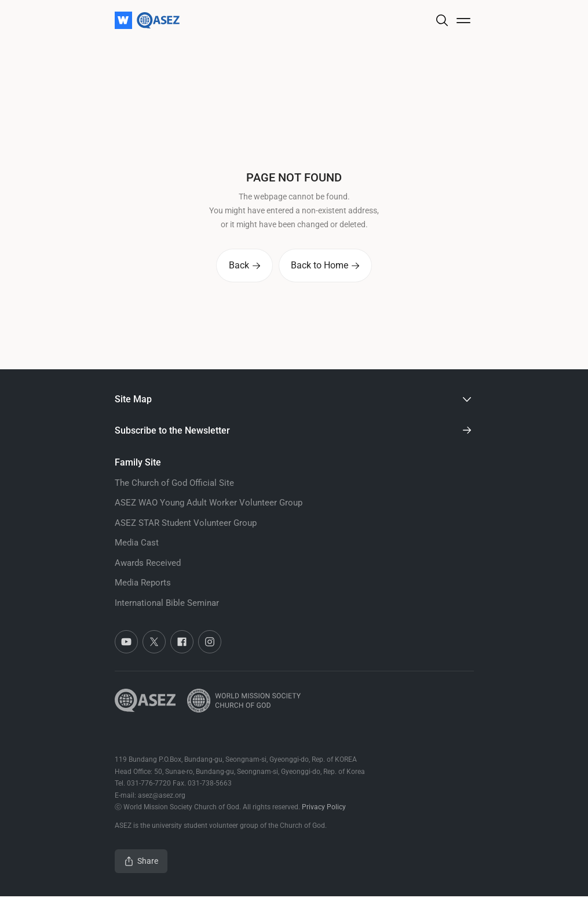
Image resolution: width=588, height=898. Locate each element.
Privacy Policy (324, 808)
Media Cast (137, 544)
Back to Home (327, 266)
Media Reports (143, 584)
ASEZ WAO (209, 504)
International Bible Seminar (167, 604)
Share (141, 862)
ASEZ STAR (186, 524)
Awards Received (148, 564)
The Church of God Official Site (174, 484)
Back (243, 266)
